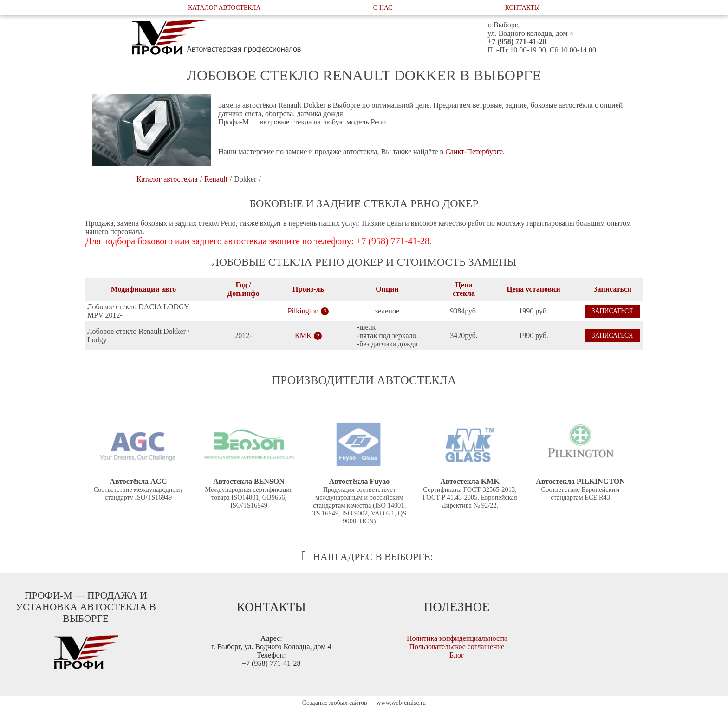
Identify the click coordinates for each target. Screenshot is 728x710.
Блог (457, 655)
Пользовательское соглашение (457, 647)
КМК (303, 335)
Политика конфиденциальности (457, 638)
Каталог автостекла (224, 8)
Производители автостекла (364, 380)
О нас (383, 8)
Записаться (612, 311)
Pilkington (303, 311)
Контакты (523, 8)
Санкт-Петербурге (474, 152)
